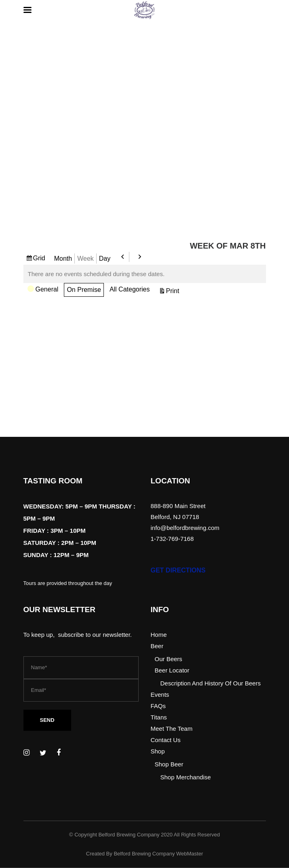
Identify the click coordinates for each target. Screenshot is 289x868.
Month (63, 258)
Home (159, 635)
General (43, 290)
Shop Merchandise (186, 777)
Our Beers (169, 659)
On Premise (84, 290)
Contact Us (166, 740)
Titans (159, 717)
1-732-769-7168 (172, 539)
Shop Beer (169, 764)
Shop (158, 751)
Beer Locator (172, 670)
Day (105, 258)
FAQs (158, 706)
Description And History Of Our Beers (211, 683)
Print (174, 291)
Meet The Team (172, 729)
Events (160, 695)
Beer (157, 646)
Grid (40, 258)
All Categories (130, 289)
